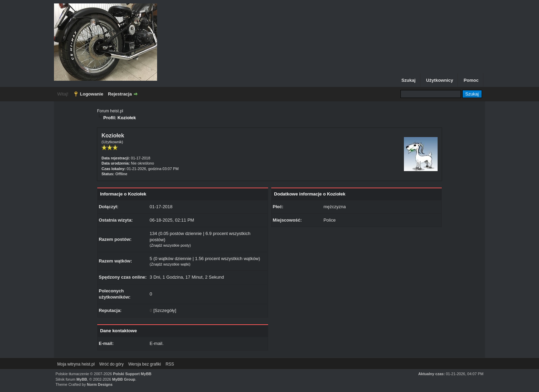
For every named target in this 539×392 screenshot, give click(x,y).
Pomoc (471, 80)
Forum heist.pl (110, 111)
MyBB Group (124, 379)
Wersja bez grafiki (145, 364)
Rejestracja (120, 94)
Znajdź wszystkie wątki (170, 264)
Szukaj (409, 80)
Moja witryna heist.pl (76, 364)
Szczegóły (165, 310)
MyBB (82, 379)
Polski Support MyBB (132, 374)
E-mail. (156, 343)
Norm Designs (100, 384)
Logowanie (92, 94)
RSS (170, 364)
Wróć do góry (112, 364)
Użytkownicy (439, 80)
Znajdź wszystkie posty (170, 245)
